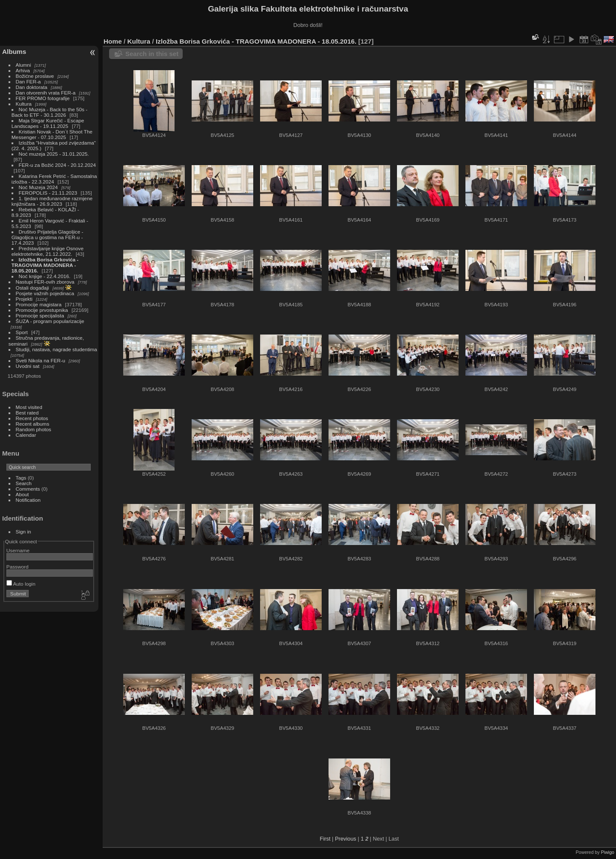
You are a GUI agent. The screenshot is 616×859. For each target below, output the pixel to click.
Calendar (26, 435)
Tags (21, 478)
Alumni (24, 65)
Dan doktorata (32, 87)
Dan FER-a (28, 81)
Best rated (27, 413)
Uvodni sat (28, 366)
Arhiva (23, 70)
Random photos (34, 429)
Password (18, 567)
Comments (28, 489)
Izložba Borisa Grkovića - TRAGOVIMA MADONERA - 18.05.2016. (45, 265)
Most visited (29, 407)
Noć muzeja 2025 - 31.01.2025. (54, 154)
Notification (28, 500)
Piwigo (608, 852)
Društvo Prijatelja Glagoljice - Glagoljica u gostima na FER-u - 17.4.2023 (47, 237)
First (325, 839)
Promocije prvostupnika (42, 310)
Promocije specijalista (40, 315)
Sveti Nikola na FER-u (41, 360)
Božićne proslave (35, 76)
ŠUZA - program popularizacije (50, 321)
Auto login (21, 584)
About (22, 494)
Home (113, 41)
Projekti (24, 299)
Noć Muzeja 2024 (38, 187)
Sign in (24, 532)
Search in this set (152, 54)
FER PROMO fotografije (43, 98)
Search (24, 483)
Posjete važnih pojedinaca (45, 293)
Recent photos (32, 418)
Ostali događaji (33, 288)
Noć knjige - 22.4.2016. (45, 276)
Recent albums (33, 424)
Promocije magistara (39, 304)
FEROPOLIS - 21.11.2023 (48, 193)
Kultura (24, 104)
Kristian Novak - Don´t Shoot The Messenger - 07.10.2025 (52, 134)
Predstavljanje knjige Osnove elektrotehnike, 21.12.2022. (48, 251)
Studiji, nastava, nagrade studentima (56, 349)
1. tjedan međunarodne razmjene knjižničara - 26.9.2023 (52, 201)
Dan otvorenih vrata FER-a (46, 93)
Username (18, 550)
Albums (14, 52)
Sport (22, 332)
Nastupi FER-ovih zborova (45, 282)
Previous (346, 839)
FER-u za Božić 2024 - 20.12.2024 (58, 165)
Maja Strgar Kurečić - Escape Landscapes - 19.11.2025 (48, 123)
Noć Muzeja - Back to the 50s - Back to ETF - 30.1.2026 (50, 112)
